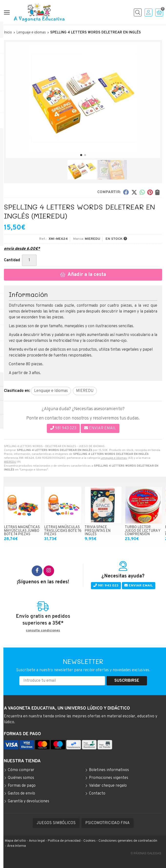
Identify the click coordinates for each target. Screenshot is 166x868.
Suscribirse (127, 681)
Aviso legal (37, 841)
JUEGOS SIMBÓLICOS (56, 823)
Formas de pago (22, 786)
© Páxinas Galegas (146, 853)
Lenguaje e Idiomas (114, 458)
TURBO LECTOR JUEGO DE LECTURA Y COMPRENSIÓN (142, 531)
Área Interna (16, 846)
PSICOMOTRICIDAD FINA (107, 823)
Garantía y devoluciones (29, 801)
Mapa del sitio (15, 841)
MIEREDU (10, 462)
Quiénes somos (21, 778)
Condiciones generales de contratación (128, 841)
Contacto (97, 794)
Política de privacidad (64, 841)
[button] (81, 155)
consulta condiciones (43, 631)
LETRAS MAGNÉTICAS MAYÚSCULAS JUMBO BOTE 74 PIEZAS (22, 531)
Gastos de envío (21, 794)
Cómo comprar (21, 770)
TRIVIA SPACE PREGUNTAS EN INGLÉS (98, 531)
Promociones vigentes (109, 778)
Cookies (89, 841)
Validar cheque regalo (108, 786)
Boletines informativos (109, 770)
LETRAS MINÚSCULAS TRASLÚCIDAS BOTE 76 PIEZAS (63, 531)
